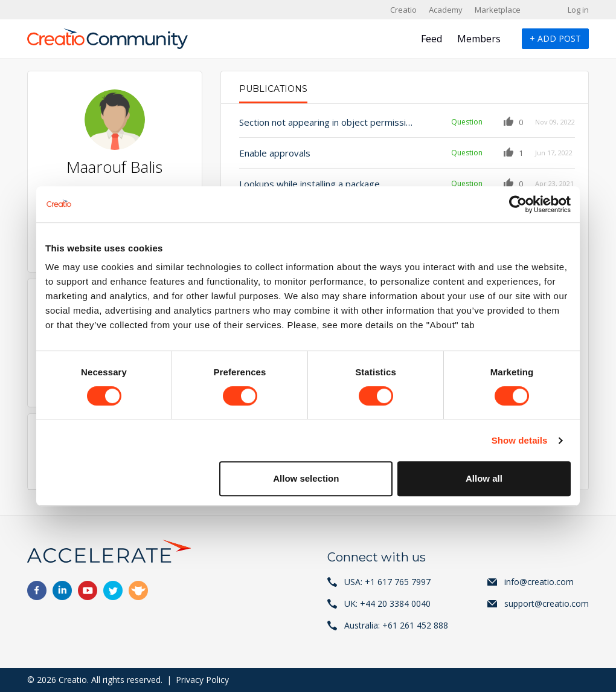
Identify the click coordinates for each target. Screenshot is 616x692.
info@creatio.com (539, 582)
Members (479, 39)
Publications (273, 89)
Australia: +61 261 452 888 (396, 625)
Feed (432, 39)
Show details (520, 440)
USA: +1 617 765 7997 (387, 582)
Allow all (484, 478)
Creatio (403, 10)
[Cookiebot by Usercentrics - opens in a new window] (518, 204)
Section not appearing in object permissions (328, 122)
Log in (578, 10)
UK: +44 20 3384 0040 (387, 603)
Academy (446, 10)
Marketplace (498, 10)
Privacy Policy (202, 680)
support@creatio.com (547, 603)
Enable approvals (275, 153)
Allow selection (306, 478)
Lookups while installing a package (310, 184)
